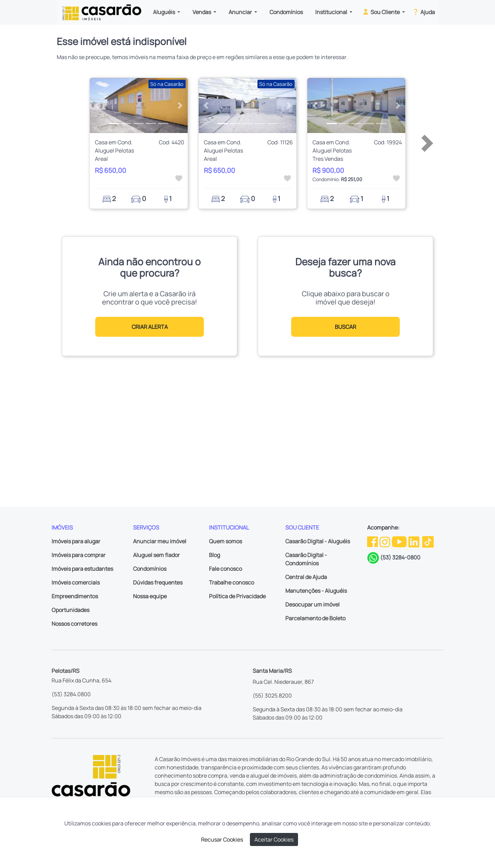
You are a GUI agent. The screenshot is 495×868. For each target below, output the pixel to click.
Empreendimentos (75, 596)
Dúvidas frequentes (158, 582)
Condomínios (286, 12)
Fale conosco (225, 569)
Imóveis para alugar (76, 541)
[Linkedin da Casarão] (414, 541)
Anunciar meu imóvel (160, 541)
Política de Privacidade (237, 596)
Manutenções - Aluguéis (316, 591)
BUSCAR (345, 327)
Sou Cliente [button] (381, 12)
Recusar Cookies (222, 839)
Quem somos (225, 541)
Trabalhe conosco (232, 582)
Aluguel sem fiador (156, 555)
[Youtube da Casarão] (400, 541)
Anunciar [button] (241, 12)
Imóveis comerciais (76, 582)
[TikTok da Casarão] (428, 541)
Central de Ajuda (306, 577)
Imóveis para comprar (79, 555)
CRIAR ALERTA (150, 327)
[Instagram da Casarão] (385, 541)
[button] (97, 105)
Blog (214, 555)
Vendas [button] (202, 12)
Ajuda (423, 12)
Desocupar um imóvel (312, 604)
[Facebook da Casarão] (373, 541)
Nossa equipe (150, 596)
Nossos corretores (74, 624)
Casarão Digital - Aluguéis (318, 541)
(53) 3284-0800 (400, 557)
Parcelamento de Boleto (315, 618)
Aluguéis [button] (164, 12)
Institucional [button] (332, 12)
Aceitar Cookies (274, 839)
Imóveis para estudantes (82, 569)
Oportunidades (70, 610)
